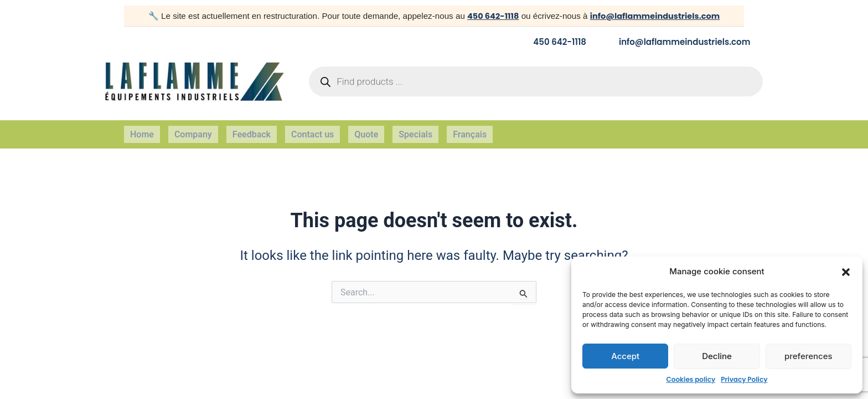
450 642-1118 (490, 16)
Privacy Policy (744, 379)
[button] (846, 272)
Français (470, 130)
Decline (717, 356)
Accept (625, 356)
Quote (366, 130)
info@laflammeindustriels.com (656, 16)
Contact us (312, 130)
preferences (808, 356)
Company (193, 130)
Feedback (252, 130)
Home (142, 130)
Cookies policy (691, 379)
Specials (415, 130)
